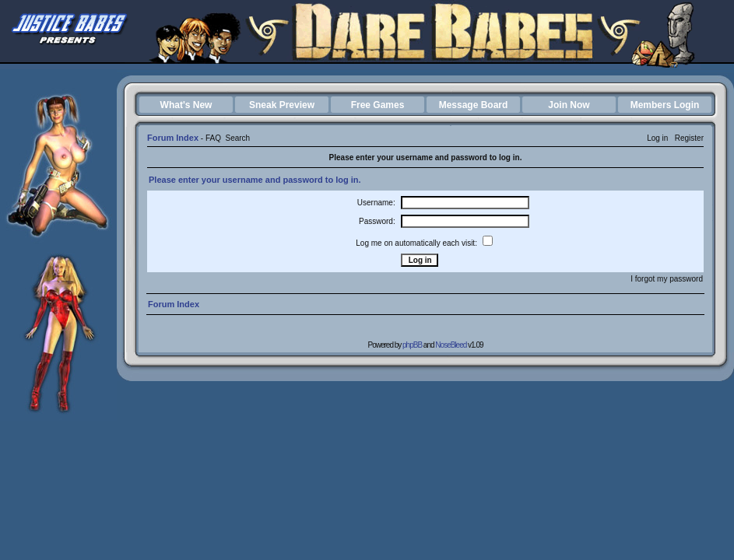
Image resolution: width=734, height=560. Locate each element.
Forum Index (173, 138)
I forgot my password (667, 279)
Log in (657, 138)
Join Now (569, 105)
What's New (186, 105)
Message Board (474, 105)
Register (689, 138)
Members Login (665, 105)
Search (237, 138)
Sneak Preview (282, 105)
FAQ (213, 138)
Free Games (378, 105)
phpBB (412, 345)
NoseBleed (451, 345)
